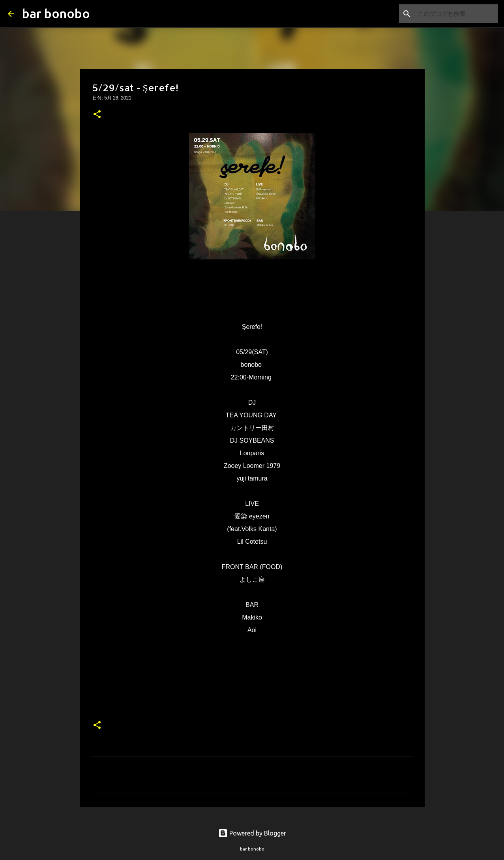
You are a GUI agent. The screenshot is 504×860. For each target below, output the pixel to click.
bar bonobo (56, 13)
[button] (97, 115)
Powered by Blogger (252, 833)
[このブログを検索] (456, 14)
